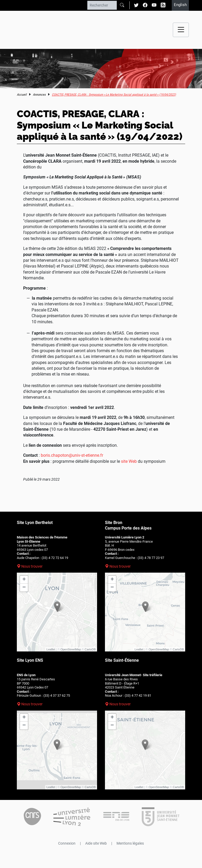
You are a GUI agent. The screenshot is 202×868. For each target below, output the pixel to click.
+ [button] (24, 580)
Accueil (22, 95)
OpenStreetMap (71, 649)
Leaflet (51, 649)
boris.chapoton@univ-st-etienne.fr (72, 455)
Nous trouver (32, 566)
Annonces (39, 95)
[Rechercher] (102, 5)
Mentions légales (130, 843)
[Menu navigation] (181, 30)
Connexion (67, 843)
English (180, 5)
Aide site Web (96, 843)
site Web (129, 461)
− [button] (24, 588)
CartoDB (90, 649)
